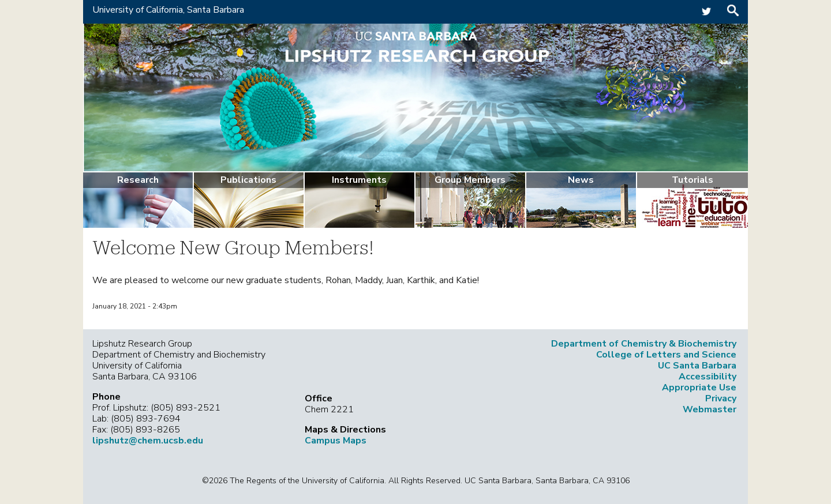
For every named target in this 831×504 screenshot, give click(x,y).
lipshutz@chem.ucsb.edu (148, 441)
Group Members (470, 180)
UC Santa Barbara (697, 366)
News (581, 180)
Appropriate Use (699, 388)
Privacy (721, 398)
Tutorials (692, 180)
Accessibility (708, 377)
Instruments (359, 180)
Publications (248, 180)
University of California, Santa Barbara (168, 10)
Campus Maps (336, 441)
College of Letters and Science (666, 355)
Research (138, 180)
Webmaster (710, 409)
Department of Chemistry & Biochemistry (644, 344)
